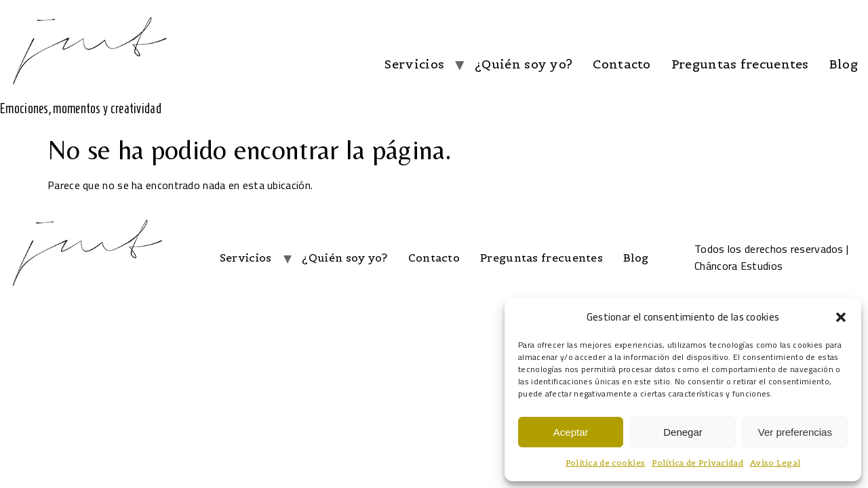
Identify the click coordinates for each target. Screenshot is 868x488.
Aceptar (571, 432)
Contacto (622, 64)
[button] (841, 317)
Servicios (414, 64)
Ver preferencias (795, 432)
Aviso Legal (775, 463)
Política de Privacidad (697, 463)
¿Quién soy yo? (524, 64)
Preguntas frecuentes (740, 64)
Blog (844, 64)
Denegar (683, 432)
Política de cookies (606, 463)
